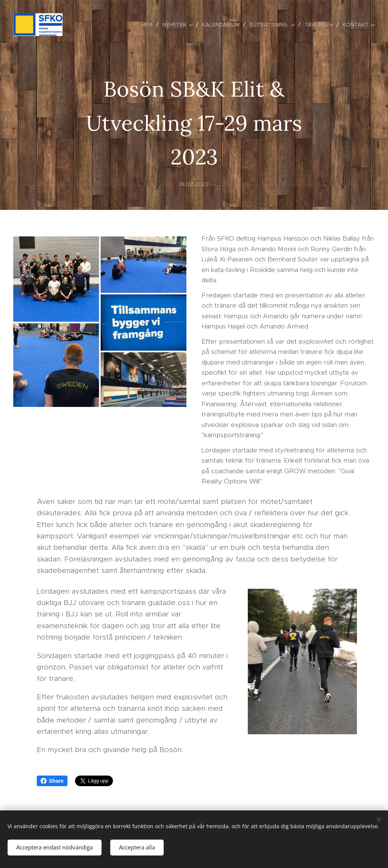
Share (52, 781)
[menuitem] (149, 25)
